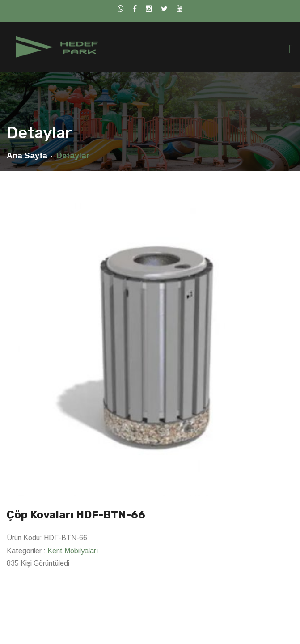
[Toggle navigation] (291, 49)
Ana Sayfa (27, 156)
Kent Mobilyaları (73, 551)
